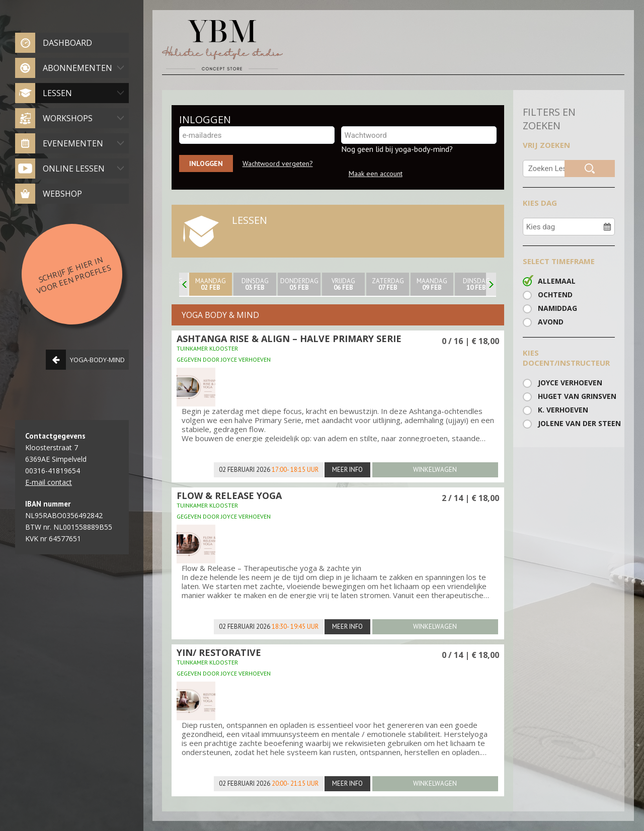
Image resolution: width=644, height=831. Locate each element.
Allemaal (557, 281)
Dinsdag (255, 284)
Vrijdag (343, 284)
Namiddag (557, 308)
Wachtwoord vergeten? (278, 163)
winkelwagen (435, 470)
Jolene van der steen (577, 423)
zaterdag (388, 284)
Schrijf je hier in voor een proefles (74, 275)
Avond (551, 322)
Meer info (347, 470)
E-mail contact (49, 482)
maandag (211, 284)
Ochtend (555, 295)
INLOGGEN (205, 119)
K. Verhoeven (563, 410)
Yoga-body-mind (85, 360)
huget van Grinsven (577, 396)
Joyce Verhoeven (570, 383)
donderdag (299, 284)
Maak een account (376, 174)
